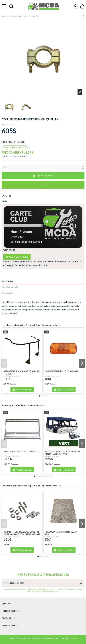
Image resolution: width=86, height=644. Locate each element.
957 (48, 539)
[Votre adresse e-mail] (40, 583)
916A (8, 459)
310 (7, 379)
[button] (39, 396)
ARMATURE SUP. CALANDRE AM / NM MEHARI (22, 373)
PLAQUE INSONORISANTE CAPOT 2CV (61, 533)
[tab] (43, 293)
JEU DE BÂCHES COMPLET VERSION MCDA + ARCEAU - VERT (62, 453)
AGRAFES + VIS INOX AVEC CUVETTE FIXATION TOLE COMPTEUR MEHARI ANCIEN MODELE (22, 534)
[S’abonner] (81, 583)
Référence (9, 125)
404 (48, 379)
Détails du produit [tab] (11, 287)
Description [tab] (8, 281)
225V (49, 459)
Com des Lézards (68, 638)
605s (4, 201)
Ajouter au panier (43, 175)
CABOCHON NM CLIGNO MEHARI (61, 371)
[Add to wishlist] (43, 185)
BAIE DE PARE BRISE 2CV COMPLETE (21, 452)
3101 (8, 539)
